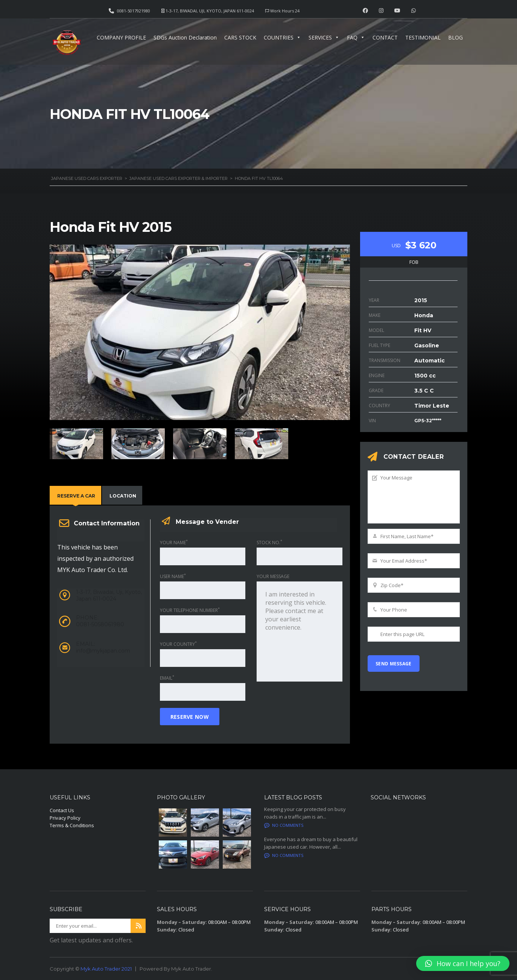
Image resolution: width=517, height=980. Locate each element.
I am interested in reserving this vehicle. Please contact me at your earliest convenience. (300, 632)
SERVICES (324, 37)
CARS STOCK (240, 37)
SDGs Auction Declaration (185, 37)
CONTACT (385, 37)
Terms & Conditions (72, 825)
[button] (463, 963)
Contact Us (62, 810)
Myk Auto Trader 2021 (106, 969)
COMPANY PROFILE (121, 37)
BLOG (455, 37)
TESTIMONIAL (423, 37)
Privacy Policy (65, 818)
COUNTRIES (282, 37)
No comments (284, 825)
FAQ (356, 37)
